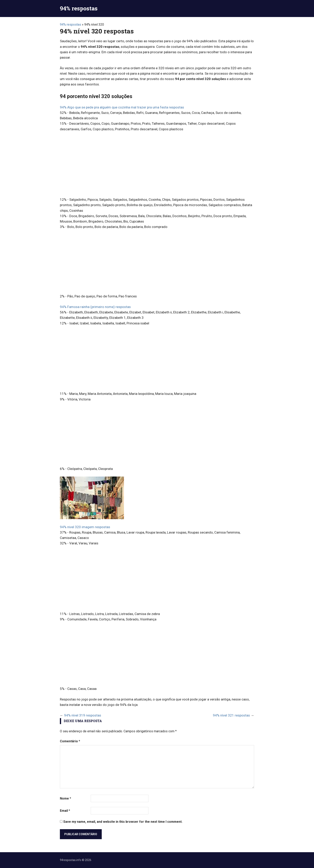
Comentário (70, 741)
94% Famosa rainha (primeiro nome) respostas (95, 307)
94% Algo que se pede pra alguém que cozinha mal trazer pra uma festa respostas (122, 107)
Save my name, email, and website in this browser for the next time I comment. (123, 822)
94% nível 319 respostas (83, 715)
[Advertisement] (157, 165)
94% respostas (79, 8)
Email (65, 811)
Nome (65, 798)
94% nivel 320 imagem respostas (85, 527)
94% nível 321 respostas (231, 715)
